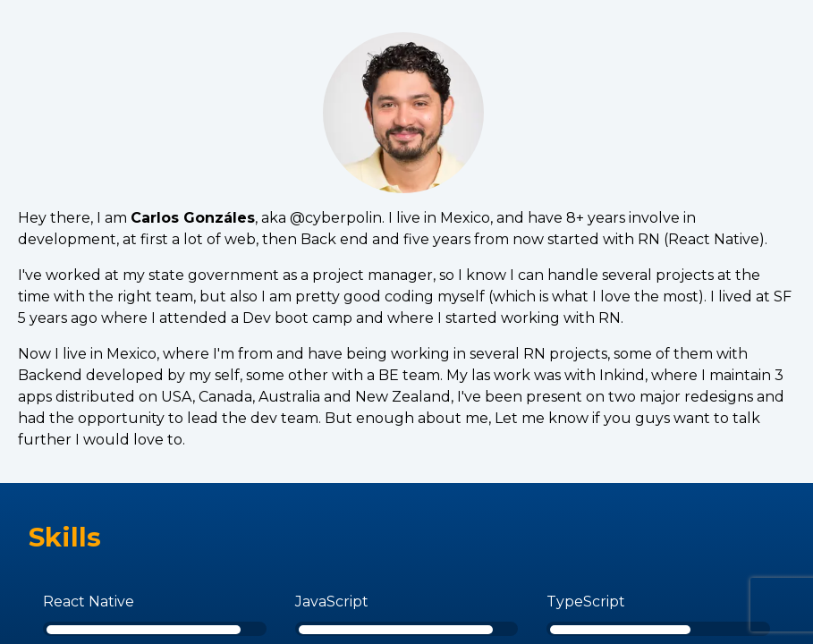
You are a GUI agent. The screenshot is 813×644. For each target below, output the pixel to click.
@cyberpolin (336, 218)
